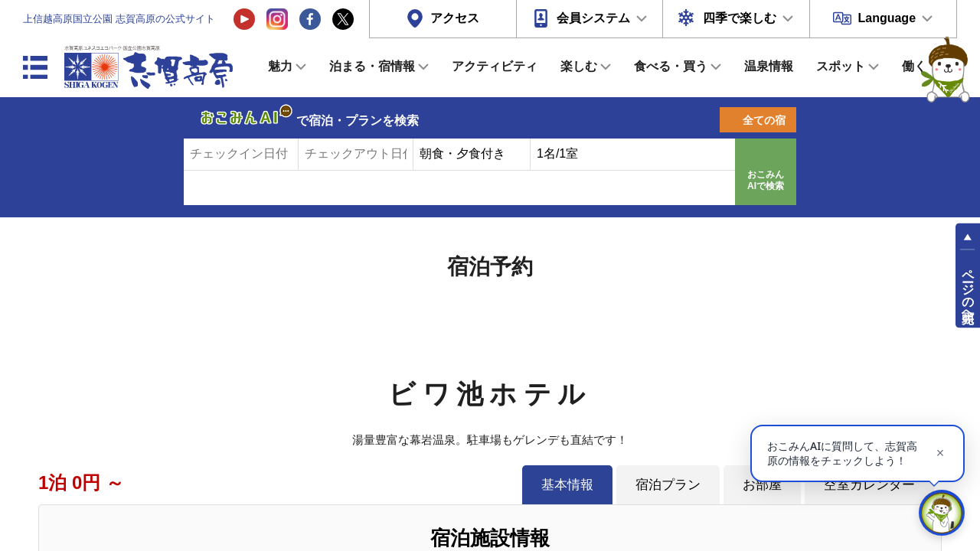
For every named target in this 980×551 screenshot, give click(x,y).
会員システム (593, 18)
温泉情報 (769, 66)
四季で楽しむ (740, 18)
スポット (841, 66)
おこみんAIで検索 (766, 181)
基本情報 (567, 484)
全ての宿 (764, 120)
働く (914, 66)
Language (887, 18)
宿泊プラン (668, 484)
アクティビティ (495, 66)
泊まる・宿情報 (372, 66)
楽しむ (579, 66)
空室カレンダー (869, 484)
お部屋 (762, 484)
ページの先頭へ (968, 289)
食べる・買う (671, 66)
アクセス (455, 18)
